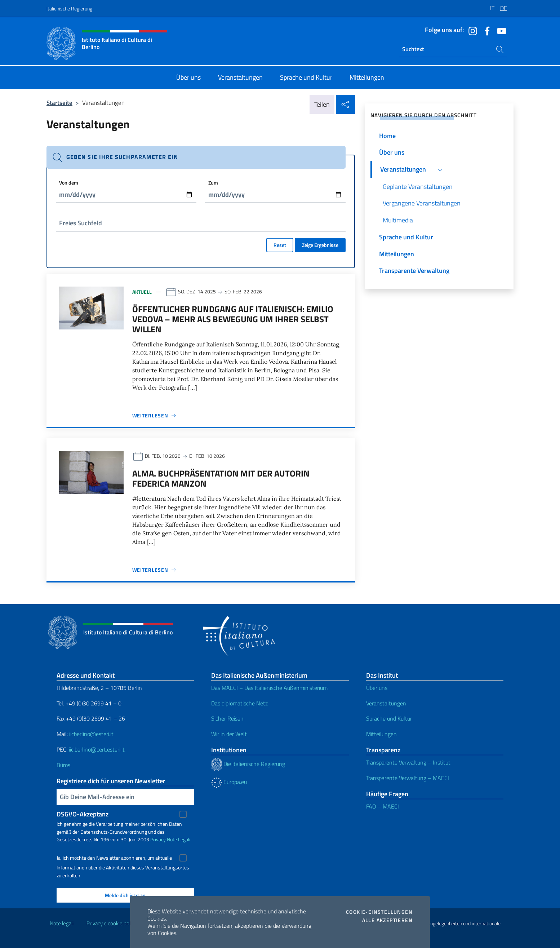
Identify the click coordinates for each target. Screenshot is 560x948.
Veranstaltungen (386, 703)
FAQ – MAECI (383, 806)
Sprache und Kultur (389, 718)
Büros (63, 765)
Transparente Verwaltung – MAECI (408, 778)
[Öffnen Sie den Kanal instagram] (471, 30)
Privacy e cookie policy (112, 923)
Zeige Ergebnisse (320, 245)
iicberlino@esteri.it (91, 734)
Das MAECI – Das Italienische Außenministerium (269, 688)
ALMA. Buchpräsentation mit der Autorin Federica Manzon (221, 478)
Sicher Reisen (227, 718)
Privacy (158, 839)
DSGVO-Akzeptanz (83, 814)
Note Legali (179, 839)
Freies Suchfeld (81, 223)
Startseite (59, 103)
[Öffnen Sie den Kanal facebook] (485, 30)
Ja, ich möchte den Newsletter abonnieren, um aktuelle (114, 858)
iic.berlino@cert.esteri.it (97, 749)
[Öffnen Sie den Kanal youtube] (500, 30)
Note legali (62, 923)
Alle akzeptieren (387, 920)
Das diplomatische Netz (239, 703)
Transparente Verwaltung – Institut (408, 762)
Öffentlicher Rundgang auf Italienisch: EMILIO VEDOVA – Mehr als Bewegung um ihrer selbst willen (233, 319)
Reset (280, 245)
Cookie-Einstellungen (379, 912)
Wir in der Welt (229, 734)
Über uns (377, 688)
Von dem (69, 183)
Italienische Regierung (69, 8)
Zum (213, 183)
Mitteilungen (381, 734)
